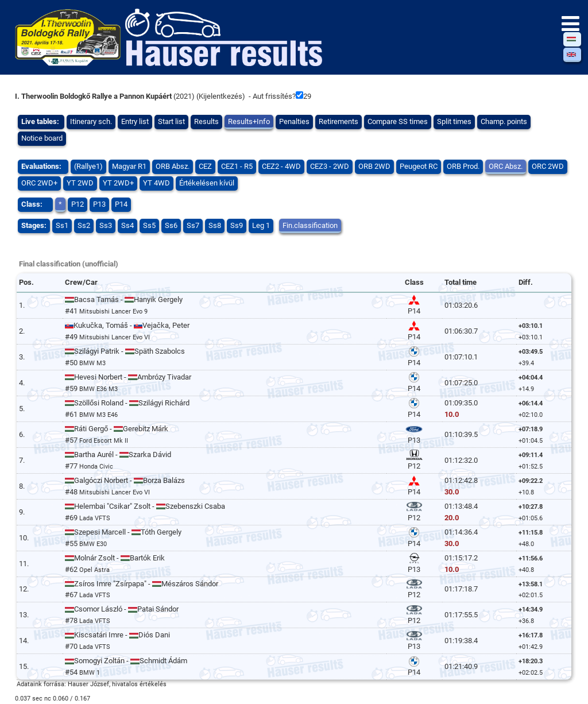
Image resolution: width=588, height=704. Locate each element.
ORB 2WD (374, 166)
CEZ (205, 166)
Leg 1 (261, 225)
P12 (78, 204)
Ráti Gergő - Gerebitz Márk (117, 429)
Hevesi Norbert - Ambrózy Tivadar (128, 377)
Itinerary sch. (91, 121)
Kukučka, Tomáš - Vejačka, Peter (127, 325)
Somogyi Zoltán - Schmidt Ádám (126, 661)
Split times (454, 121)
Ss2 (84, 225)
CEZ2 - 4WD (281, 166)
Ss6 (171, 225)
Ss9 (237, 225)
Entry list (135, 121)
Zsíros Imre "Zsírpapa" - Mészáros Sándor (142, 584)
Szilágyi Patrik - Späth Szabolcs (125, 351)
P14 (121, 204)
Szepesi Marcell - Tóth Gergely (123, 532)
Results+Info (249, 121)
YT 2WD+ (118, 183)
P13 (99, 204)
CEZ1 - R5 (237, 166)
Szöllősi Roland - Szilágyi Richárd (127, 403)
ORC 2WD (548, 166)
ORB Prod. (463, 166)
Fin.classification (310, 225)
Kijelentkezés (220, 96)
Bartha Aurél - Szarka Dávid (118, 454)
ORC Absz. (506, 166)
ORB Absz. (173, 166)
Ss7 (193, 225)
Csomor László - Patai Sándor (122, 609)
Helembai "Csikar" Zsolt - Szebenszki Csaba (145, 506)
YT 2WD (80, 183)
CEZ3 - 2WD (330, 166)
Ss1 (62, 225)
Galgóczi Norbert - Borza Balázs (125, 480)
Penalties (294, 121)
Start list (171, 121)
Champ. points (504, 121)
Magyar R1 (129, 166)
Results (206, 121)
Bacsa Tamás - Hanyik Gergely (124, 299)
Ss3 (106, 225)
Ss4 (127, 225)
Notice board (42, 138)
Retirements (339, 121)
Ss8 (215, 225)
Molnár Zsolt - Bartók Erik (115, 558)
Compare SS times (398, 121)
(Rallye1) (88, 166)
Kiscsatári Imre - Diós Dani (117, 635)
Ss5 (149, 225)
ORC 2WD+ (39, 183)
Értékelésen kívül (207, 183)
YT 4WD (156, 183)
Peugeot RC (419, 166)
